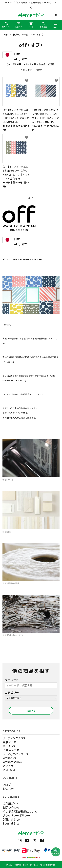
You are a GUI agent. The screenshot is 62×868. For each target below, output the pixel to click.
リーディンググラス (14, 738)
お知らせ (8, 789)
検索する (31, 711)
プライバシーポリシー (16, 815)
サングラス (9, 746)
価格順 (42, 64)
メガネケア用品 (12, 762)
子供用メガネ (11, 750)
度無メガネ (10, 742)
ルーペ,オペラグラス (15, 754)
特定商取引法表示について (20, 811)
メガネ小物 (10, 758)
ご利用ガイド (11, 803)
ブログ (7, 785)
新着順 (51, 64)
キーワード (12, 680)
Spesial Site (11, 823)
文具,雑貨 (9, 770)
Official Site (11, 819)
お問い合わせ (11, 807)
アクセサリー (11, 766)
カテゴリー (12, 692)
